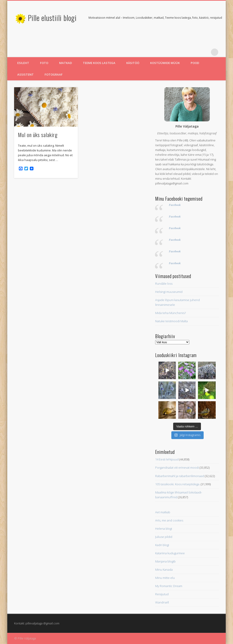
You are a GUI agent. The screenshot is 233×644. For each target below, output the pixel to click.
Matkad (66, 63)
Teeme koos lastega (99, 63)
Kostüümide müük (165, 63)
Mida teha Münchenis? (170, 313)
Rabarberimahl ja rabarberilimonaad (180, 476)
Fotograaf (54, 74)
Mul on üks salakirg (38, 135)
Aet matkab (163, 512)
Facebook (175, 205)
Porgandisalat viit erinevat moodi (177, 468)
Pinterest (205, 52)
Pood (195, 63)
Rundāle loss (164, 284)
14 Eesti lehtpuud (167, 459)
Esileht (23, 63)
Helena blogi (164, 529)
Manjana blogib (165, 561)
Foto (44, 63)
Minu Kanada (164, 570)
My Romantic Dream (169, 586)
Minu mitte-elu (165, 578)
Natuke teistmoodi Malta (171, 321)
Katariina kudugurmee (170, 553)
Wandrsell (162, 602)
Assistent (25, 74)
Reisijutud (162, 594)
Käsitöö (133, 63)
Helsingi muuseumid (169, 292)
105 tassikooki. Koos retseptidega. (178, 484)
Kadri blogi (162, 545)
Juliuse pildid (164, 537)
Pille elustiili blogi (52, 18)
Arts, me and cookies (169, 520)
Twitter (196, 52)
